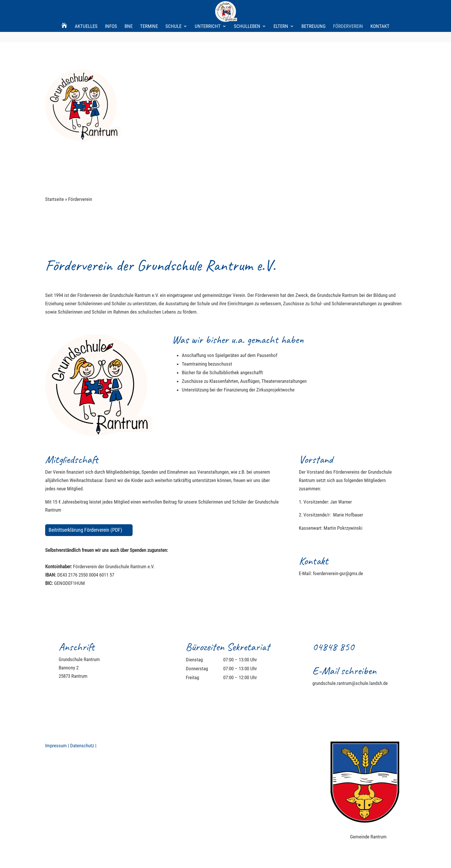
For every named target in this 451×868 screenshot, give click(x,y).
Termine (149, 7)
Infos (111, 7)
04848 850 (333, 647)
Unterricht (208, 7)
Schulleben (247, 7)
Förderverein (348, 7)
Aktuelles (86, 7)
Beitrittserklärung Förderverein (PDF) (85, 530)
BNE (129, 7)
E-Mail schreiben (344, 671)
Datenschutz (82, 746)
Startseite (55, 199)
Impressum (56, 746)
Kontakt (380, 7)
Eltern (281, 7)
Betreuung (314, 7)
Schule (173, 7)
